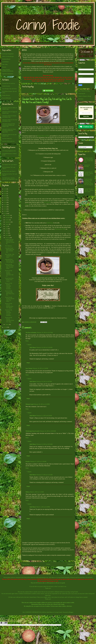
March (7, 235)
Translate (88, 149)
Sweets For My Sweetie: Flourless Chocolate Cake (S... (9, 273)
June (7, 229)
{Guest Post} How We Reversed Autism (9, 280)
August (7, 224)
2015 (5, 209)
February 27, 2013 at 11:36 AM (38, 462)
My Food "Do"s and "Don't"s (9, 171)
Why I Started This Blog (84, 91)
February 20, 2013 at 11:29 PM (42, 404)
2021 (5, 196)
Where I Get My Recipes (8, 56)
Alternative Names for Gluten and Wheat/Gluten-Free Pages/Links (9, 131)
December (8, 215)
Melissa (28, 492)
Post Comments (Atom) (52, 570)
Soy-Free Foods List (7, 139)
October (7, 220)
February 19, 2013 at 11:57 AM (45, 333)
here (71, 606)
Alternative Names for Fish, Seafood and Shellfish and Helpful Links (9, 125)
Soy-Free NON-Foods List (8, 141)
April (7, 233)
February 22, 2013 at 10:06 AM (48, 431)
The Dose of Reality (31, 333)
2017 (5, 205)
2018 (5, 202)
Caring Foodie (60, 577)
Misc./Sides (5, 64)
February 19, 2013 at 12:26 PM (44, 348)
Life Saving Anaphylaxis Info (9, 151)
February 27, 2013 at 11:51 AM (44, 475)
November (8, 218)
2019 (5, 200)
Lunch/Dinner (5, 62)
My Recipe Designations (8, 54)
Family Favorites (6, 86)
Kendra (28, 462)
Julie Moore (33, 348)
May (7, 231)
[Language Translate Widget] (85, 147)
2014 (5, 211)
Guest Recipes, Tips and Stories (9, 89)
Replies (30, 345)
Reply (27, 341)
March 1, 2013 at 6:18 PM (43, 507)
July (7, 227)
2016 (5, 207)
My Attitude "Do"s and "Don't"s (10, 165)
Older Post (71, 564)
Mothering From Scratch (32, 431)
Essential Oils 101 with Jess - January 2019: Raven (89, 173)
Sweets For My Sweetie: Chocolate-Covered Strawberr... (9, 286)
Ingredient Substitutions (8, 74)
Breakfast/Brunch (6, 59)
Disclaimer (81, 99)
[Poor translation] (5, 623)
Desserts (4, 67)
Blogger (71, 612)
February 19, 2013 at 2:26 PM (40, 368)
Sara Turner (29, 368)
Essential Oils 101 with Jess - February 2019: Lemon (89, 190)
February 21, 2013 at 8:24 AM (44, 416)
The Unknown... (9, 246)
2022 (5, 193)
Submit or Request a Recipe (85, 96)
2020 (5, 198)
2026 (5, 189)
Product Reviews (6, 95)
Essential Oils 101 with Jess (9, 83)
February (8, 238)
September (8, 222)
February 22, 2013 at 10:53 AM (44, 444)
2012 (5, 327)
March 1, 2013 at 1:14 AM (37, 492)
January (7, 324)
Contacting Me (82, 94)
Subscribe (86, 116)
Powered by (86, 121)
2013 (5, 213)
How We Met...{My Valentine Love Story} (10, 256)
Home (48, 564)
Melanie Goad (29, 404)
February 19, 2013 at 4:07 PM (44, 382)
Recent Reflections (7, 98)
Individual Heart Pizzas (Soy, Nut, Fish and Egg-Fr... (10, 261)
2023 (5, 191)
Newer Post (26, 564)
